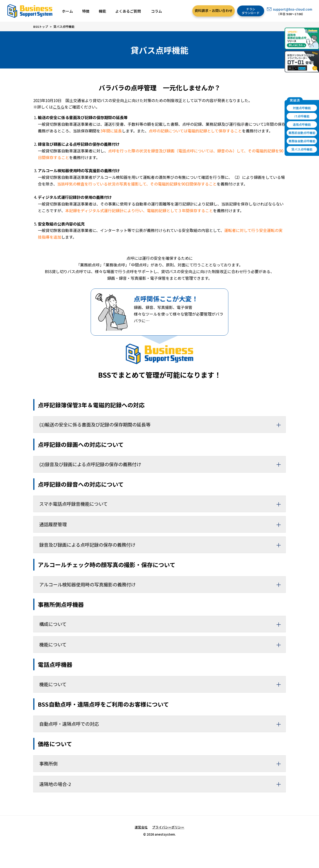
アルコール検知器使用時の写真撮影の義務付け (162, 585)
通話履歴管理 (162, 524)
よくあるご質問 (128, 11)
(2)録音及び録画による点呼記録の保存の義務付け (162, 464)
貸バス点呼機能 (302, 149)
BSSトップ (41, 27)
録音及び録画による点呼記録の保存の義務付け (162, 545)
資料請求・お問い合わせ (214, 10)
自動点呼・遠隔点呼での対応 (162, 724)
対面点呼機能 (302, 108)
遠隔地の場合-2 (162, 784)
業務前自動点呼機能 (302, 133)
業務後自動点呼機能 (302, 141)
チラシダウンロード (251, 11)
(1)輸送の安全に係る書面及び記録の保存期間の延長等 (162, 425)
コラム (157, 11)
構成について (162, 624)
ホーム (67, 11)
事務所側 (162, 764)
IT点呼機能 (302, 116)
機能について (162, 645)
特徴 (86, 11)
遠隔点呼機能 (302, 124)
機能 (102, 11)
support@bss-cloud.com (292, 9)
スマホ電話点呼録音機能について (162, 504)
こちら (59, 107)
